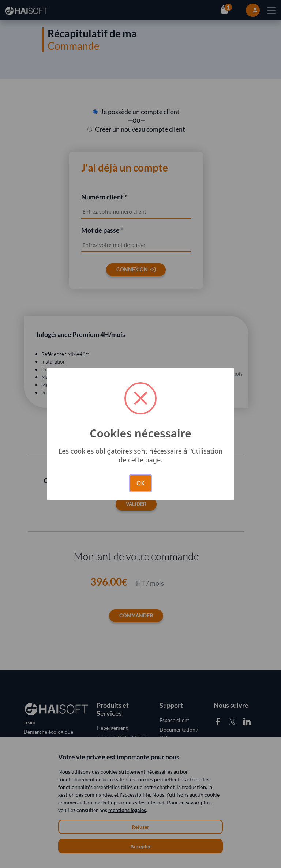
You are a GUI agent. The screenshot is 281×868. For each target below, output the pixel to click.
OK (141, 483)
